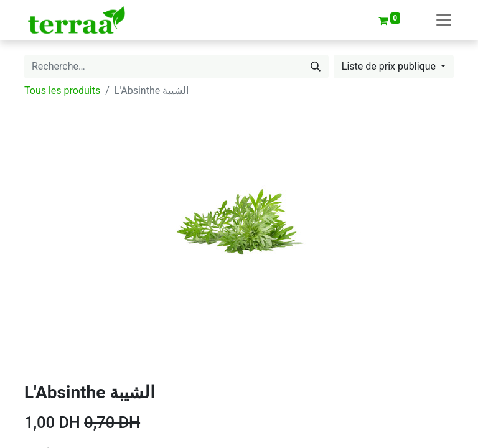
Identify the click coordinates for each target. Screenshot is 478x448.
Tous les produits (62, 91)
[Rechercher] (316, 67)
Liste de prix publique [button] (390, 66)
